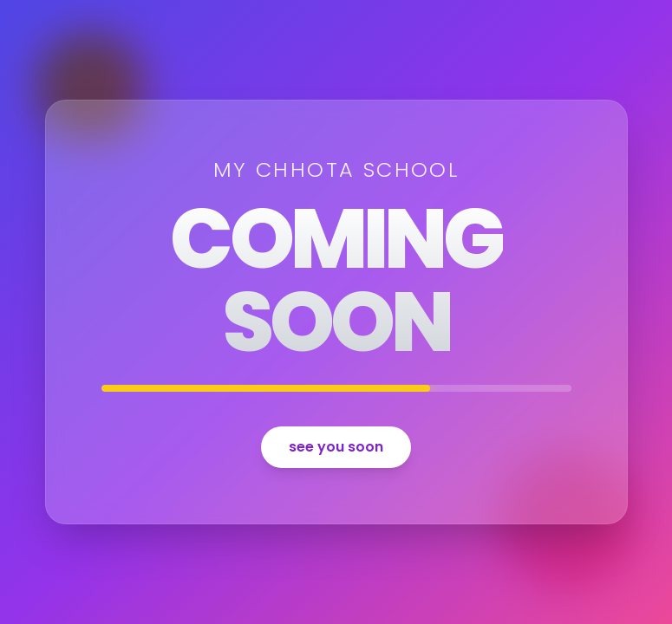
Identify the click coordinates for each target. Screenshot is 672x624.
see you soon (336, 447)
